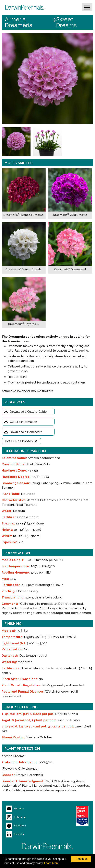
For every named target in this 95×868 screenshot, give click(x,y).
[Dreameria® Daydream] (24, 302)
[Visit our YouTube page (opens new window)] (28, 809)
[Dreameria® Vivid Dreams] (70, 193)
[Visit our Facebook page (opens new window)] (28, 826)
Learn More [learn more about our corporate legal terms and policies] (51, 863)
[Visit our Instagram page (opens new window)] (28, 817)
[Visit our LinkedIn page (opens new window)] (28, 834)
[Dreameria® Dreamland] (70, 248)
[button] (87, 7)
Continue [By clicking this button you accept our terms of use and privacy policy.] (81, 859)
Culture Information (23, 422)
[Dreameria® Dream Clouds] (24, 248)
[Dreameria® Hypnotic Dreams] (24, 193)
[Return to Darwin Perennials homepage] (48, 846)
